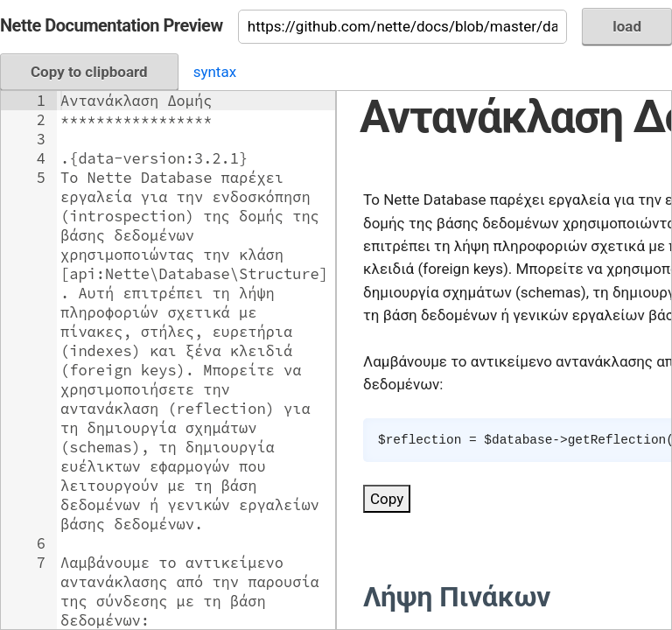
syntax (215, 72)
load (627, 26)
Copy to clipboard (89, 72)
